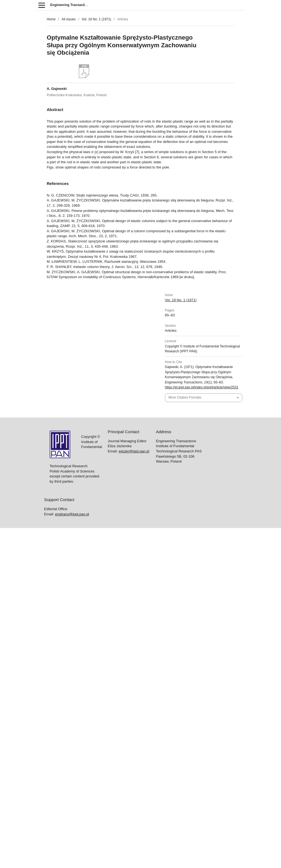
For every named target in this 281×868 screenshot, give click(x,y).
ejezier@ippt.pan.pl (134, 451)
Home (51, 19)
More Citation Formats (185, 397)
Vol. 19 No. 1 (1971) (96, 19)
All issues (68, 19)
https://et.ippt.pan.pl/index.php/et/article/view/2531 (202, 387)
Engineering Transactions (71, 5)
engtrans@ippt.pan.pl (72, 514)
